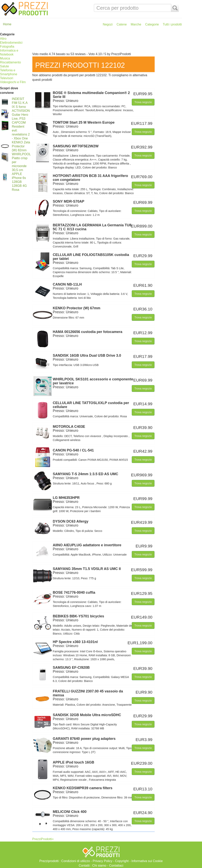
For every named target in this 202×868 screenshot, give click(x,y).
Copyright (122, 861)
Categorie (152, 24)
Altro (3, 39)
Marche (136, 24)
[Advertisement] (106, 41)
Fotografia (7, 47)
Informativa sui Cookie (147, 861)
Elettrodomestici (11, 43)
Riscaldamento (10, 62)
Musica (5, 58)
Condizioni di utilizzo (76, 861)
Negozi (108, 24)
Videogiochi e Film (13, 82)
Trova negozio (143, 102)
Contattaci (116, 866)
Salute (4, 66)
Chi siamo (99, 866)
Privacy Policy (103, 861)
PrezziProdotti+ (43, 839)
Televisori (7, 78)
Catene (122, 24)
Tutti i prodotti (172, 24)
